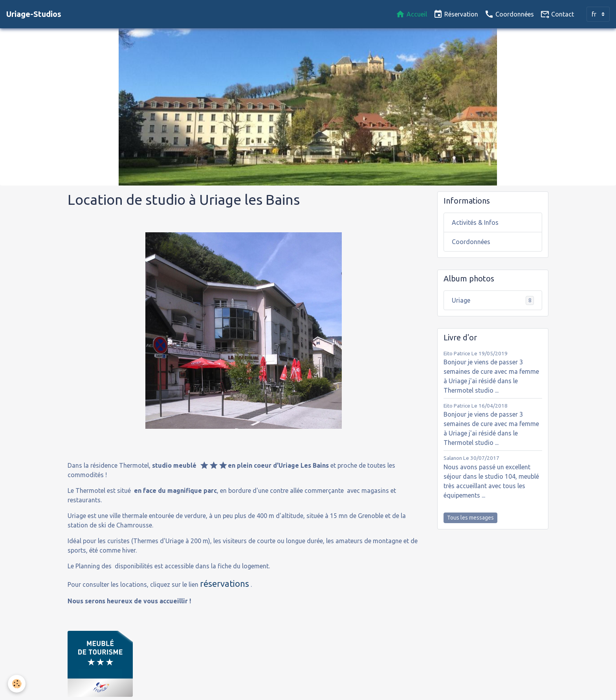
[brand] (34, 14)
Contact (557, 14)
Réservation (456, 14)
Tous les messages (470, 518)
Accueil (411, 14)
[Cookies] (17, 684)
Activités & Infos (475, 222)
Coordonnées (509, 14)
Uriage (493, 300)
